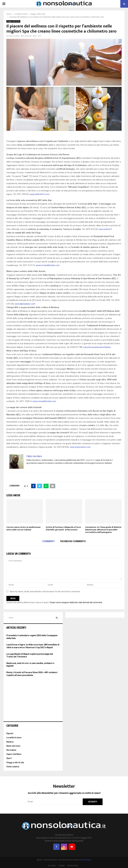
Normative (11, 750)
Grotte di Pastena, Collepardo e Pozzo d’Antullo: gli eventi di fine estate (63, 528)
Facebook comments (73, 541)
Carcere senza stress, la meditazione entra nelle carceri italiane (23, 528)
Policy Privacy (86, 860)
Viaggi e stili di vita (13, 21)
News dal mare (13, 746)
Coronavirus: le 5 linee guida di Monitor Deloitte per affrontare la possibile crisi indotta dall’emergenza (103, 530)
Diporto (10, 733)
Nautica (10, 742)
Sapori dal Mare (14, 754)
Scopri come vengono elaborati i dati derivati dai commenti (76, 602)
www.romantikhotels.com (48, 265)
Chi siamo (52, 866)
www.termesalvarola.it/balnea (97, 347)
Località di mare (14, 738)
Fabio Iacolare (14, 36)
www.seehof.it (105, 229)
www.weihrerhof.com (40, 194)
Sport (9, 758)
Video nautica (13, 767)
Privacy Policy (73, 866)
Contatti (62, 866)
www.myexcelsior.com (80, 447)
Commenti (48, 541)
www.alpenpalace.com (25, 304)
